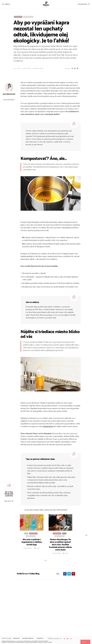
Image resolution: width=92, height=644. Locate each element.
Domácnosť (18, 17)
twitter (75, 68)
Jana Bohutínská (38, 68)
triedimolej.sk (48, 471)
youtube (68, 639)
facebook (72, 68)
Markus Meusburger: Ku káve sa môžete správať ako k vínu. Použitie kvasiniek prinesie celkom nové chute (60, 589)
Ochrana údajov (28, 638)
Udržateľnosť (28, 17)
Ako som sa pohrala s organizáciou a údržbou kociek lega (32, 586)
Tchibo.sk (40, 638)
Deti (26, 578)
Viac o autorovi (9, 144)
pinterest (78, 68)
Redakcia (16, 638)
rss (71, 639)
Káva (64, 578)
